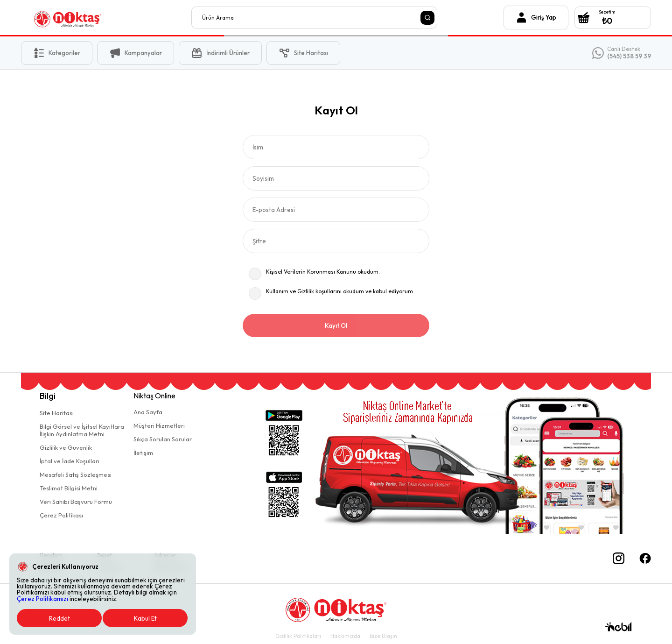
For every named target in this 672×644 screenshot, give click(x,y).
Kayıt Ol (336, 326)
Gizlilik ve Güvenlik (66, 447)
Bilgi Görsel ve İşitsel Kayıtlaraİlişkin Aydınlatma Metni (82, 430)
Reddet (59, 618)
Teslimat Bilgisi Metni (69, 488)
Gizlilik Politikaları (298, 636)
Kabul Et (145, 618)
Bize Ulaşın (383, 636)
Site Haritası (57, 413)
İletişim (143, 453)
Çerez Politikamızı (42, 599)
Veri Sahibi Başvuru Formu (76, 502)
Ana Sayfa (148, 412)
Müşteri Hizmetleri (159, 425)
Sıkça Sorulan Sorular (163, 439)
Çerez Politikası (61, 515)
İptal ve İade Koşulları (70, 461)
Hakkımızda (345, 636)
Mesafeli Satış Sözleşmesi (76, 474)
